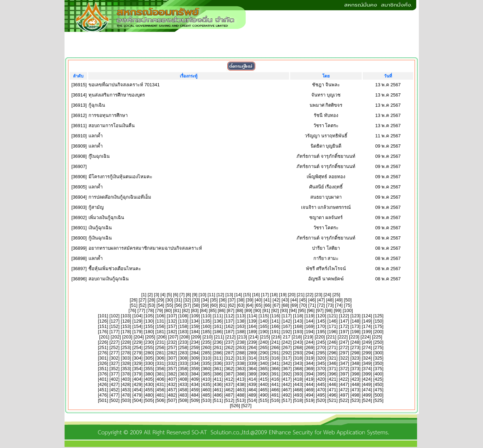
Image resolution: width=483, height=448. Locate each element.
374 (367, 369)
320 (321, 358)
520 (321, 400)
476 (103, 395)
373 (355, 369)
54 (160, 305)
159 (195, 326)
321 (332, 358)
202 (116, 337)
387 (229, 374)
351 (103, 369)
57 (187, 305)
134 (195, 321)
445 (321, 384)
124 (367, 316)
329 (137, 363)
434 (195, 384)
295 (321, 353)
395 (321, 374)
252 (115, 347)
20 (292, 295)
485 (206, 395)
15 (247, 295)
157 (172, 326)
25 (336, 295)
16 (256, 295)
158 (183, 326)
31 (178, 300)
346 (332, 363)
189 (252, 332)
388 (241, 374)
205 (150, 337)
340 (264, 363)
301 (103, 358)
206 (162, 337)
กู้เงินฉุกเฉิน (100, 238)
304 (137, 358)
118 (298, 316)
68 (285, 305)
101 (103, 316)
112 (229, 316)
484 (195, 395)
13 (229, 295)
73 (330, 305)
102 (115, 316)
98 (329, 310)
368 (298, 369)
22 (310, 295)
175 (378, 326)
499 (367, 395)
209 (196, 337)
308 (183, 358)
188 (241, 332)
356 (160, 369)
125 (378, 316)
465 (264, 390)
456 (160, 390)
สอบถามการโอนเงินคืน (112, 126)
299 (367, 353)
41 (267, 300)
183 (183, 332)
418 (298, 379)
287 (229, 353)
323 (355, 358)
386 (218, 374)
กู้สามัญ (96, 207)
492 (287, 395)
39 (250, 300)
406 (160, 379)
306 (160, 358)
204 (139, 337)
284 (195, 353)
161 (218, 326)
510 (206, 400)
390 (264, 374)
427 (115, 384)
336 (218, 363)
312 (229, 358)
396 (332, 374)
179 (137, 332)
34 (205, 300)
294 (310, 353)
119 (310, 316)
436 (218, 384)
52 (142, 305)
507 (172, 400)
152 (115, 326)
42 (276, 300)
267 (287, 347)
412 (229, 379)
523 (355, 400)
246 (332, 342)
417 (287, 379)
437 (229, 384)
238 (241, 342)
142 (287, 321)
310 (206, 358)
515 (264, 400)
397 (344, 374)
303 (126, 358)
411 (218, 379)
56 (178, 305)
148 (355, 321)
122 (344, 316)
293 (298, 353)
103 (126, 316)
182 (172, 332)
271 (332, 347)
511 (218, 400)
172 (344, 326)
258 (183, 347)
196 (332, 332)
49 (339, 300)
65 (258, 305)
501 (103, 400)
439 (252, 384)
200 (378, 332)
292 (287, 353)
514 (252, 400)
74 (339, 305)
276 (103, 353)
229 (137, 342)
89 (248, 310)
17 (265, 295)
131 (160, 321)
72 (321, 305)
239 (252, 342)
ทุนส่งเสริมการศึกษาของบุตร (117, 95)
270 (321, 347)
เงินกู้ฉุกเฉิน (100, 228)
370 (321, 369)
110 (206, 316)
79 (159, 310)
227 (115, 342)
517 (287, 400)
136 (218, 321)
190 (264, 332)
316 (275, 358)
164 (252, 326)
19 (283, 295)
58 (196, 305)
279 (137, 353)
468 (298, 390)
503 (126, 400)
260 (206, 347)
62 (232, 305)
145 (321, 321)
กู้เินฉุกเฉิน (99, 156)
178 (126, 332)
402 (115, 379)
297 (344, 353)
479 (137, 395)
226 (103, 342)
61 (223, 305)
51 (134, 305)
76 (132, 310)
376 (103, 374)
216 (276, 337)
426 (103, 384)
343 (298, 363)
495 (321, 395)
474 (367, 390)
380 (149, 374)
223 (354, 337)
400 (378, 374)
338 (241, 363)
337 (229, 363)
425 (378, 379)
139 (252, 321)
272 (344, 347)
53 (151, 305)
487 (229, 395)
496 (332, 395)
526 (235, 406)
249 (367, 342)
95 (302, 310)
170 (321, 326)
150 (378, 321)
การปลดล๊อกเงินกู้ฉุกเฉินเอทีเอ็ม (120, 197)
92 (275, 310)
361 (218, 369)
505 (149, 400)
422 (344, 379)
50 (348, 300)
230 (149, 342)
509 (195, 400)
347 (344, 363)
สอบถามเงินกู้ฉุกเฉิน (109, 279)
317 (287, 358)
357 (172, 369)
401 (103, 379)
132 (172, 321)
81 (177, 310)
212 (231, 337)
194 (310, 332)
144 (310, 321)
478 (126, 395)
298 (355, 353)
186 (218, 332)
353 (126, 369)
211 (219, 337)
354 (137, 369)
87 (231, 310)
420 (321, 379)
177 (115, 332)
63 (240, 305)
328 (126, 363)
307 (172, 358)
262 (229, 347)
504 (137, 400)
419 (310, 379)
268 (298, 347)
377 (115, 374)
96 (311, 310)
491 (275, 395)
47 (321, 300)
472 (344, 390)
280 (149, 353)
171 (332, 326)
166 (275, 326)
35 (214, 300)
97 (320, 310)
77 (141, 310)
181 (160, 332)
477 (115, 395)
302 (115, 358)
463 (241, 390)
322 (344, 358)
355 (149, 369)
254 (137, 347)
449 (367, 384)
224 (366, 337)
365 (264, 369)
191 (275, 332)
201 (104, 337)
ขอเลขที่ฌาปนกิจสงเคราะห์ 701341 (124, 85)
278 (126, 353)
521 (332, 400)
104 (137, 316)
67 (276, 305)
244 (310, 342)
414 (252, 379)
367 (287, 369)
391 (275, 374)
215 (265, 337)
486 (218, 395)
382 (172, 374)
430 (149, 384)
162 (229, 326)
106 (160, 316)
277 (115, 353)
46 (312, 300)
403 (126, 379)
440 (264, 384)
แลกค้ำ (96, 136)
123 (355, 316)
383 (183, 374)
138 (241, 321)
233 (183, 342)
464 (252, 390)
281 (160, 353)
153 (126, 326)
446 (332, 384)
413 (241, 379)
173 (355, 326)
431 (160, 384)
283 (183, 353)
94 (293, 310)
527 (246, 406)
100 (348, 310)
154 (137, 326)
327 (115, 363)
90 (257, 310)
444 (310, 384)
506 (160, 400)
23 (318, 295)
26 (134, 300)
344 (310, 363)
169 (310, 326)
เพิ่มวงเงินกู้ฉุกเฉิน (106, 217)
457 (172, 390)
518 (298, 400)
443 (298, 384)
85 (213, 310)
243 (298, 342)
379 (137, 374)
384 (195, 374)
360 (206, 369)
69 (294, 305)
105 (149, 316)
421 (332, 379)
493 (298, 395)
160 (206, 326)
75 (348, 305)
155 (149, 326)
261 (218, 347)
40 (258, 300)
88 (239, 310)
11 (211, 295)
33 (196, 300)
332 (172, 363)
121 (332, 316)
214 (253, 337)
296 (332, 353)
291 (275, 353)
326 (103, 363)
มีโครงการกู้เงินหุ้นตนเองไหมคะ (120, 177)
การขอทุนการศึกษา (108, 115)
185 (206, 332)
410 (206, 379)
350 (378, 363)
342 (287, 363)
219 (308, 337)
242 (287, 342)
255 (149, 347)
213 (242, 337)
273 (355, 347)
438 (241, 384)
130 (149, 321)
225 (377, 337)
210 (208, 337)
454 (137, 390)
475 (378, 390)
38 (240, 300)
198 (355, 332)
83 (195, 310)
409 (195, 379)
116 (275, 316)
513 (241, 400)
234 (195, 342)
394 (310, 374)
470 (321, 390)
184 (195, 332)
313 (241, 358)
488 (241, 395)
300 (378, 353)
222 (343, 337)
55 (169, 305)
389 (252, 374)
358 (183, 369)
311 (218, 358)
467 (287, 390)
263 (241, 347)
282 (172, 353)
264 (252, 347)
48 (330, 300)
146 (332, 321)
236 (218, 342)
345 (321, 363)
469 (310, 390)
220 (320, 337)
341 (275, 363)
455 (149, 390)
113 (241, 316)
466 (275, 390)
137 (229, 321)
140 (264, 321)
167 (287, 326)
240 (264, 342)
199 (367, 332)
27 (142, 300)
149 (367, 321)
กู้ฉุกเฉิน (97, 105)
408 (183, 379)
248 (355, 342)
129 (137, 321)
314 (252, 358)
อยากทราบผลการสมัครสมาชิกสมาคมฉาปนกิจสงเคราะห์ (145, 248)
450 (378, 384)
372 (344, 369)
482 (172, 395)
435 (206, 384)
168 (298, 326)
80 (168, 310)
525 (378, 400)
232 (172, 342)
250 (378, 342)
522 (344, 400)
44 (294, 300)
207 (173, 337)
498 (355, 395)
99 (337, 310)
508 (183, 400)
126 (103, 321)
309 (195, 358)
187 (229, 332)
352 (115, 369)
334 (195, 363)
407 (172, 379)
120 (321, 316)
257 (172, 347)
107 (172, 316)
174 (367, 326)
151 (103, 326)
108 (183, 316)
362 (229, 369)
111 (218, 316)
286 (218, 353)
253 (126, 347)
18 (274, 295)
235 (206, 342)
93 (284, 310)
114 (252, 316)
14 (238, 295)
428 (126, 384)
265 (264, 347)
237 (229, 342)
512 (229, 400)
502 (115, 400)
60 (214, 305)
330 (149, 363)
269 (310, 347)
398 (355, 374)
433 (183, 384)
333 (183, 363)
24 (327, 295)
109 (195, 316)
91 (266, 310)
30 (169, 300)
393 (298, 374)
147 (344, 321)
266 (275, 347)
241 (275, 342)
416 (275, 379)
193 (298, 332)
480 (149, 395)
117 (287, 316)
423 (355, 379)
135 (206, 321)
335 (206, 363)
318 (298, 358)
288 (241, 353)
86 (221, 310)
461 (218, 390)
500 (378, 395)
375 (378, 369)
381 (160, 374)
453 (126, 390)
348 (355, 363)
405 (149, 379)
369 (310, 369)
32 (187, 300)
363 (241, 369)
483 (183, 395)
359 (195, 369)
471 (332, 390)
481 (160, 395)
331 (160, 363)
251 (103, 347)
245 (321, 342)
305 (149, 358)
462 (229, 390)
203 (127, 337)
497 (344, 395)
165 (264, 326)
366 (275, 369)
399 (367, 374)
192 (287, 332)
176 (103, 332)
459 (195, 390)
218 (297, 337)
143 (298, 321)
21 (300, 295)
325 (378, 358)
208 (185, 337)
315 (264, 358)
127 (115, 321)
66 (267, 305)
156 (160, 326)
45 (303, 300)
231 (160, 342)
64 (250, 305)
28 (151, 300)
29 (160, 300)
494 (310, 395)
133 (183, 321)
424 (367, 379)
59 (205, 305)
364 (252, 369)
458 (183, 390)
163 (241, 326)
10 (202, 295)
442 (287, 384)
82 (186, 310)
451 (103, 390)
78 (150, 310)
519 (310, 400)
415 (264, 379)
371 (332, 369)
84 (204, 310)
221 (331, 337)
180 (149, 332)
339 (252, 363)
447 (344, 384)
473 (355, 390)
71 (312, 305)
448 (355, 384)
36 (223, 300)
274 (367, 347)
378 (126, 374)
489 (252, 395)
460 (206, 390)
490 (264, 395)
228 (126, 342)
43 (285, 300)
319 (310, 358)
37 (232, 300)
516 (275, 400)
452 (115, 390)
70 (303, 305)
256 (160, 347)
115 (264, 316)
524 (367, 400)
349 (367, 363)
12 (220, 295)
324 (367, 358)
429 (137, 384)
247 (344, 342)
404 (137, 379)
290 (264, 353)
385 (206, 374)
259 (195, 347)
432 (172, 384)
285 (206, 353)
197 (344, 332)
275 (378, 347)
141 (275, 321)
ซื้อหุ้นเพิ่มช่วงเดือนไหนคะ (115, 269)
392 (287, 374)
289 (252, 353)
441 (275, 384)
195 (321, 332)
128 (126, 321)
